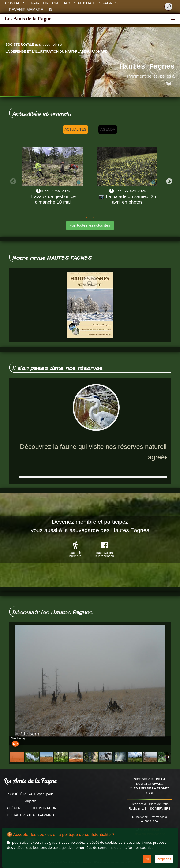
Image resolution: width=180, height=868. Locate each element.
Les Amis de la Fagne (28, 19)
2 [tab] (94, 218)
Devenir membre (26, 10)
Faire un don (45, 3)
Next (168, 180)
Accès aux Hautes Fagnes (91, 3)
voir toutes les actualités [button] (90, 225)
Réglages (164, 859)
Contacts (15, 3)
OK (147, 859)
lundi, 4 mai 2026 (56, 191)
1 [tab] (86, 218)
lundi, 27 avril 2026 (130, 191)
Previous (12, 180)
